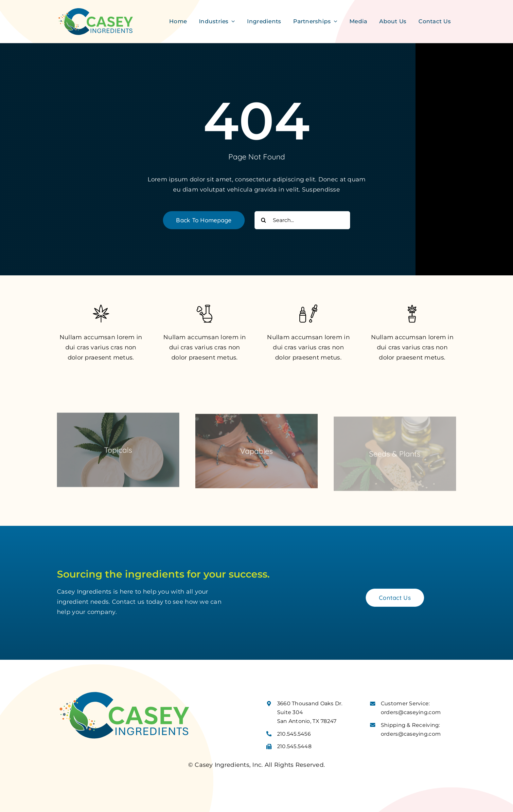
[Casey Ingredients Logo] (96, 9)
